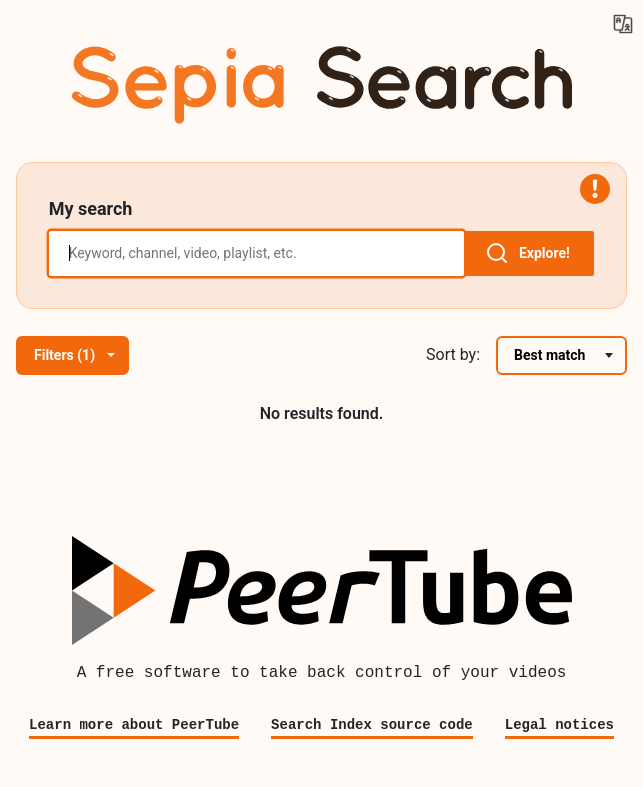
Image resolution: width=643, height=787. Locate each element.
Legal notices (559, 724)
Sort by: (453, 354)
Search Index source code (372, 724)
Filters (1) (74, 355)
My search (91, 208)
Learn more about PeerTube (134, 724)
